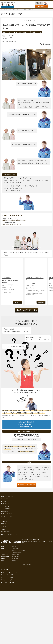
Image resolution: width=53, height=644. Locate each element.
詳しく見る (18, 370)
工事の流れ (5, 592)
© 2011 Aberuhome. (26, 633)
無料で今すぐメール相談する (26, 553)
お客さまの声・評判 (7, 582)
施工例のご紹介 (6, 579)
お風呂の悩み (6, 574)
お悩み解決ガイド (6, 572)
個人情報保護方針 (6, 600)
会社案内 (4, 569)
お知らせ (4, 595)
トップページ (5, 567)
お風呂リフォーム (7, 643)
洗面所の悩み (6, 577)
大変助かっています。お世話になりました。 (14, 288)
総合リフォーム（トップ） (9, 640)
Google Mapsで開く (17, 620)
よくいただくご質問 (7, 585)
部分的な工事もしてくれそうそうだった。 (14, 292)
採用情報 (4, 597)
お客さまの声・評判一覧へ (26, 378)
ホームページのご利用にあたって (10, 603)
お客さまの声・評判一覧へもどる (12, 284)
